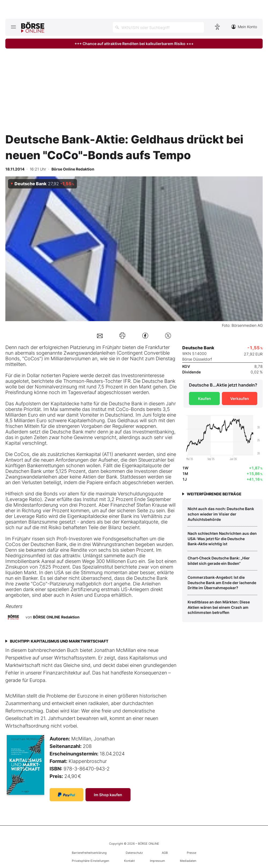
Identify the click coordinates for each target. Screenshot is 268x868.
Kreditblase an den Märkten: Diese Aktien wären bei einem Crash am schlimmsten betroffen (219, 607)
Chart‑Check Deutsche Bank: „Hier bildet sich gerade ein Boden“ (219, 561)
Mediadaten (188, 861)
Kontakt (129, 861)
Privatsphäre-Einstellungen (90, 861)
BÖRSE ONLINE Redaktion (56, 617)
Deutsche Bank (159, 381)
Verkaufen (240, 398)
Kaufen (204, 398)
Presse (191, 853)
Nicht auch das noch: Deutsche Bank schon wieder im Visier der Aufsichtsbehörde (221, 514)
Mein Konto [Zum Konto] (244, 27)
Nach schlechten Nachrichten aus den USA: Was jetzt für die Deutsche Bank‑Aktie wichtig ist (222, 539)
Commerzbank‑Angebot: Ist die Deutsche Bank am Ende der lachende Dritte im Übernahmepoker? (222, 583)
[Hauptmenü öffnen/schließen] (13, 27)
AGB (165, 853)
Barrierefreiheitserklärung (89, 853)
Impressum (157, 861)
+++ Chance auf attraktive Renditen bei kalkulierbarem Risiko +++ (134, 44)
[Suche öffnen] (158, 27)
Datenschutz (134, 853)
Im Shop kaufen (108, 795)
